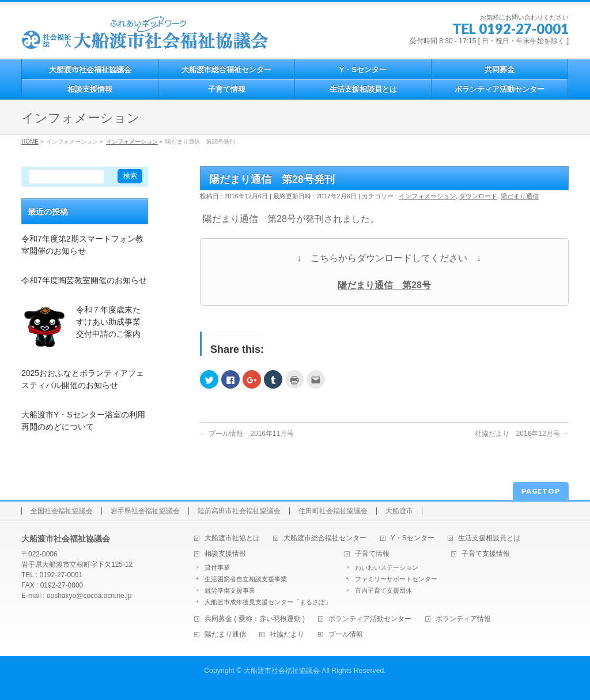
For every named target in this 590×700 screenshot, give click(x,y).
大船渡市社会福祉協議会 (282, 671)
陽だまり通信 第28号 (384, 285)
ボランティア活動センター (370, 619)
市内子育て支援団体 (383, 590)
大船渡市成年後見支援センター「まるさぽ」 (268, 602)
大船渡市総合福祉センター (325, 538)
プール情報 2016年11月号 (247, 434)
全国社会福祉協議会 (62, 511)
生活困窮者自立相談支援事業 (246, 579)
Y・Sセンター (413, 538)
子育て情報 (372, 554)
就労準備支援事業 (230, 590)
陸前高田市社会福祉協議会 (239, 511)
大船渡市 (399, 511)
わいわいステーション (387, 567)
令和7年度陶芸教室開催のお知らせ (84, 280)
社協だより (287, 635)
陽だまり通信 (520, 196)
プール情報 (346, 635)
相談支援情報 (225, 554)
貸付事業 (217, 567)
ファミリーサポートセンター (396, 579)
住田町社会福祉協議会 (333, 511)
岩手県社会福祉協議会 (145, 511)
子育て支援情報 (486, 554)
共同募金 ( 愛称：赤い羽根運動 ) (255, 619)
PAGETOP (541, 491)
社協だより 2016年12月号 (522, 434)
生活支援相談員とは (489, 538)
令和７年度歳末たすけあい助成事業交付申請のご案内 (108, 322)
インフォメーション (427, 196)
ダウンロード (478, 196)
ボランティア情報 (463, 619)
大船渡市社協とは (232, 538)
